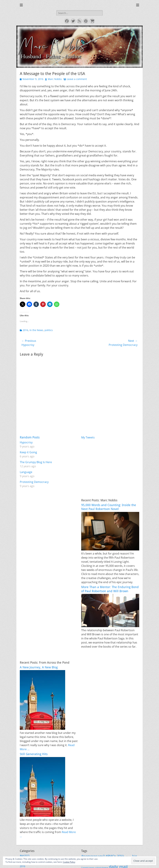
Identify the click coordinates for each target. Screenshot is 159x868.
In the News (36, 330)
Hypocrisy (26, 442)
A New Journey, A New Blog (39, 667)
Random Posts (30, 437)
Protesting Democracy (34, 482)
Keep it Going (28, 452)
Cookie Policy (69, 862)
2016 (25, 330)
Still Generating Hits (34, 754)
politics (49, 330)
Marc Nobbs (55, 79)
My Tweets (88, 437)
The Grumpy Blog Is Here (36, 462)
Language (26, 472)
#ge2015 (25, 855)
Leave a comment (77, 79)
